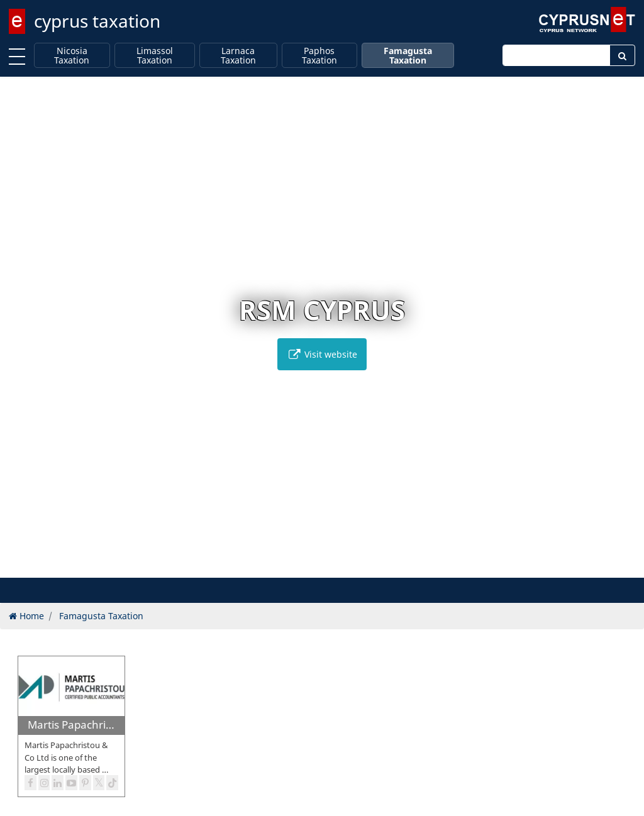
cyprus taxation (97, 21)
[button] (302, 566)
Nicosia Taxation (72, 56)
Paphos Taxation (319, 56)
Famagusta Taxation (408, 56)
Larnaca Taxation (238, 56)
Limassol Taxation (155, 56)
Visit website (322, 354)
